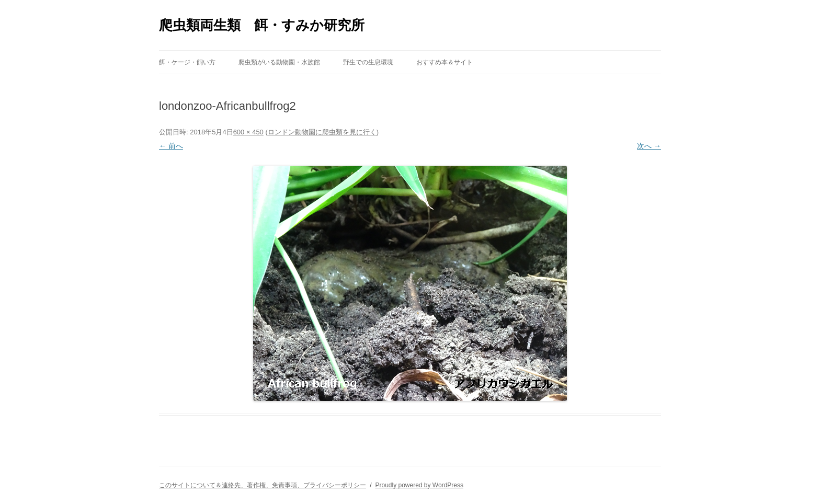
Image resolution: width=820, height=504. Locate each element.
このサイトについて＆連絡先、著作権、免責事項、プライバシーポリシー (263, 485)
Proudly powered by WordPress (419, 485)
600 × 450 (248, 132)
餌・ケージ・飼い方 (187, 62)
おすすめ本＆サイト (445, 62)
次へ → (649, 146)
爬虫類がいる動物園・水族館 (279, 62)
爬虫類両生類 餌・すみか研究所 (262, 25)
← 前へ (171, 146)
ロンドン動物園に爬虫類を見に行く (322, 132)
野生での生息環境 (368, 62)
